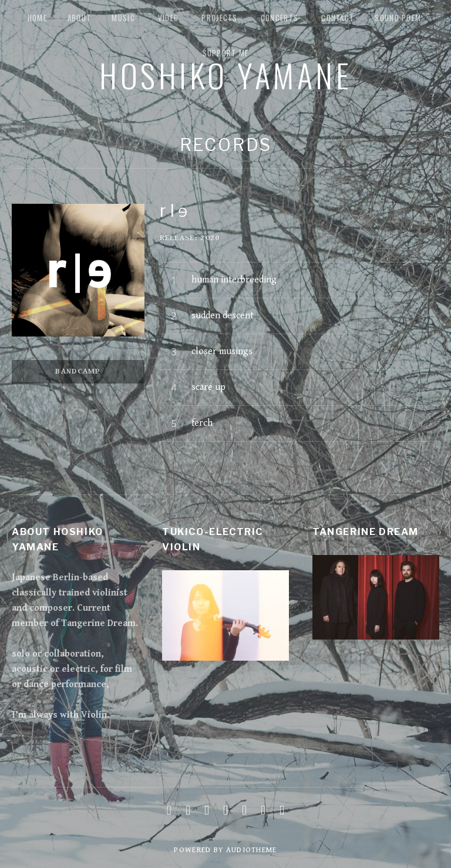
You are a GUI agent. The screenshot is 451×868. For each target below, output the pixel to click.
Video (169, 18)
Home (37, 18)
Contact (338, 18)
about (80, 18)
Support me (226, 53)
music (123, 18)
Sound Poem (398, 18)
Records (226, 145)
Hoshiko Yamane (225, 75)
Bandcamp (78, 371)
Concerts (280, 18)
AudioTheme (252, 850)
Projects (219, 18)
